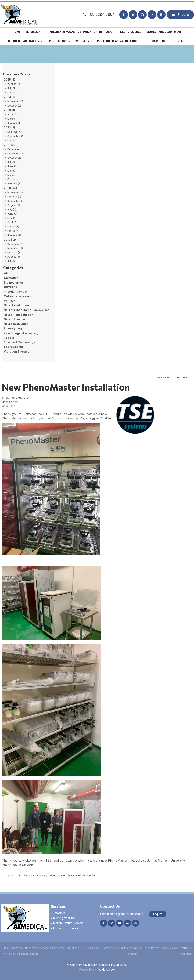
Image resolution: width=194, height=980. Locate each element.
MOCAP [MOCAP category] (9, 301)
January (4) (14, 235)
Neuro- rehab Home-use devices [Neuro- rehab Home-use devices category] (27, 310)
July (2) (12, 261)
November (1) (15, 101)
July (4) (12, 162)
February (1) (14, 179)
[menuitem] (7, 948)
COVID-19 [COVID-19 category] (11, 287)
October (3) (14, 197)
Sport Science (57, 40)
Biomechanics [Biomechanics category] (14, 282)
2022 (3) (9, 127)
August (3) (14, 205)
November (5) (15, 248)
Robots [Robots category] (9, 338)
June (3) (12, 166)
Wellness (82, 40)
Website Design (88, 970)
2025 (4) (9, 80)
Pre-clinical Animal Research (118, 40)
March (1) (13, 92)
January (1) (14, 123)
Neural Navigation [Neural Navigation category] (16, 305)
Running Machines (64, 918)
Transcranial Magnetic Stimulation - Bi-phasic (79, 31)
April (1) (12, 114)
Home (17, 31)
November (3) (15, 192)
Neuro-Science (131, 31)
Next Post (183, 378)
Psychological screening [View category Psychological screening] (81, 875)
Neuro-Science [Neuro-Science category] (14, 319)
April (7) (12, 222)
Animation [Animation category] (11, 278)
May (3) (12, 171)
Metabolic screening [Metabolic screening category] (18, 296)
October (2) (14, 106)
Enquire (183, 14)
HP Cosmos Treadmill (66, 928)
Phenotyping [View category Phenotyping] (57, 875)
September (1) (16, 136)
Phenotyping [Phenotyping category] (13, 328)
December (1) (15, 132)
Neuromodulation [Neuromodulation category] (16, 324)
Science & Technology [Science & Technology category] (19, 342)
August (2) (14, 84)
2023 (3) (9, 110)
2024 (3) (9, 97)
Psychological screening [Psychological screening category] (21, 333)
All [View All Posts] (6, 273)
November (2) (15, 154)
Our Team (159, 40)
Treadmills (59, 913)
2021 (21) (10, 145)
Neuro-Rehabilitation (24, 40)
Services (32, 31)
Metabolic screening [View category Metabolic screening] (35, 875)
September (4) (16, 201)
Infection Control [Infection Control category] (16, 292)
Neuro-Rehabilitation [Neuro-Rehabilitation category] (18, 315)
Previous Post (164, 378)
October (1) (14, 252)
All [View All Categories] (19, 875)
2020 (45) (10, 188)
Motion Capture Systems (68, 923)
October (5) (14, 158)
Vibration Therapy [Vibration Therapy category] (17, 351)
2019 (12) (10, 240)
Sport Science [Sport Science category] (14, 347)
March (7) (13, 226)
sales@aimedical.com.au (122, 914)
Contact (180, 40)
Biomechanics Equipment (164, 31)
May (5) (12, 218)
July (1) (11, 88)
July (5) (12, 209)
